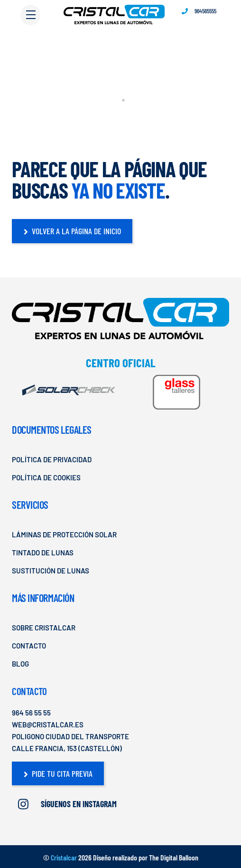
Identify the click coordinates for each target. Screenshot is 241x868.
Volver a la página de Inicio (72, 231)
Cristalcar (64, 857)
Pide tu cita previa (58, 773)
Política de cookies (46, 477)
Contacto (29, 646)
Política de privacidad (52, 459)
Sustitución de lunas (51, 571)
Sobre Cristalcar (44, 628)
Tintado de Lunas (43, 553)
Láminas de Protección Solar (64, 534)
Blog (20, 664)
